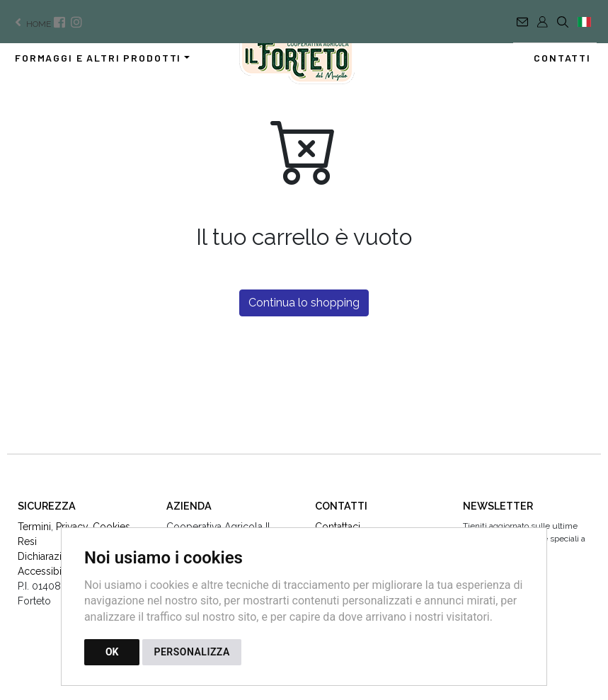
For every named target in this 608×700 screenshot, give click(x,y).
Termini (34, 527)
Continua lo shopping (304, 303)
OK (112, 652)
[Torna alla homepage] (304, 60)
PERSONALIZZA (191, 652)
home (31, 24)
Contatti (562, 58)
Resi (27, 541)
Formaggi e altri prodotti (98, 58)
